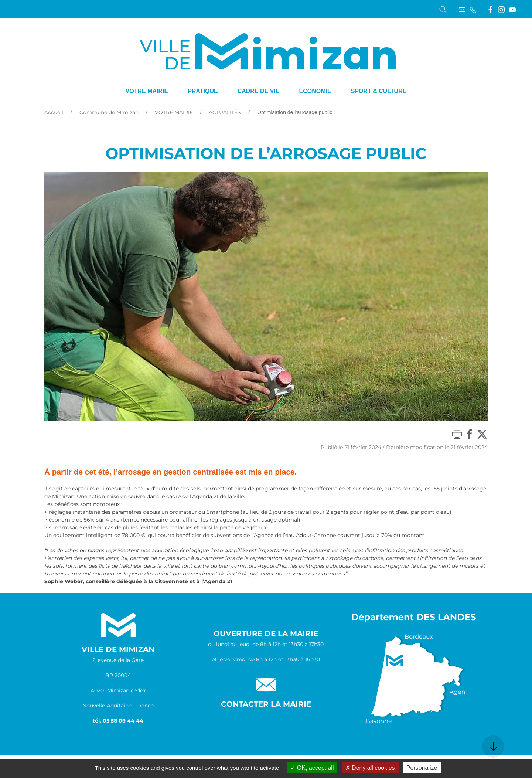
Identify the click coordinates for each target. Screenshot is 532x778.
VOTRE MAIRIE (174, 112)
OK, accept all (312, 768)
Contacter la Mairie (266, 704)
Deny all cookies (370, 768)
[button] (443, 9)
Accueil (54, 112)
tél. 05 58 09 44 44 (118, 721)
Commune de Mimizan (109, 112)
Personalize (422, 768)
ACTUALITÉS (225, 112)
